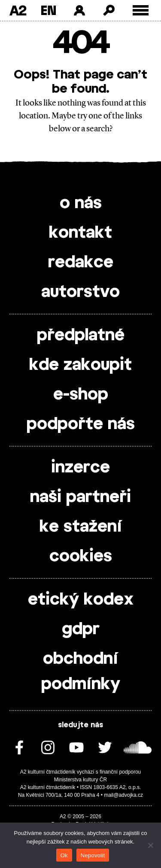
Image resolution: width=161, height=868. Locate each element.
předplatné (81, 336)
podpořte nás (81, 424)
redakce (81, 263)
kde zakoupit (80, 365)
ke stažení (81, 527)
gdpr (81, 629)
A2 (18, 10)
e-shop (81, 395)
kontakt (80, 233)
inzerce (80, 468)
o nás (81, 203)
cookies (81, 556)
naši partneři (80, 497)
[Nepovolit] (150, 845)
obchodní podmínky (81, 672)
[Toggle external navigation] (141, 11)
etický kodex (81, 600)
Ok (64, 855)
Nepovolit (93, 855)
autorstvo (80, 292)
